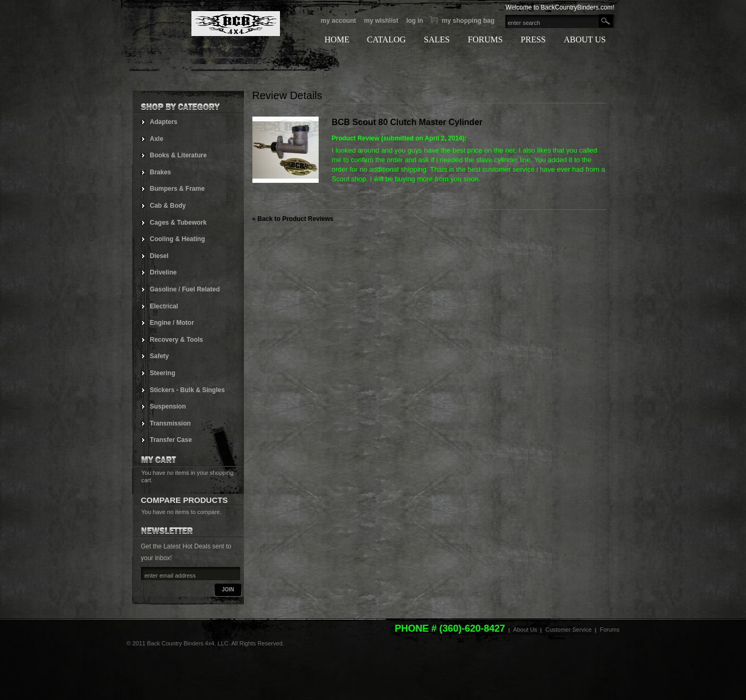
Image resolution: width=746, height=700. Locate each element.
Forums (609, 630)
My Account (339, 21)
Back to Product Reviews (293, 219)
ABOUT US (585, 39)
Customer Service (568, 630)
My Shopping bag (468, 21)
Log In (415, 21)
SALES (437, 39)
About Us (525, 630)
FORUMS (485, 39)
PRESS (533, 39)
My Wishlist (381, 21)
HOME (337, 39)
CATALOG (386, 39)
